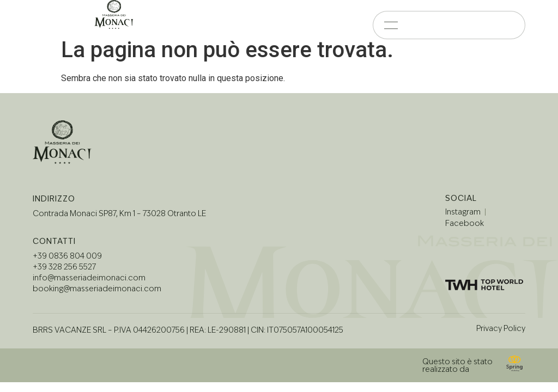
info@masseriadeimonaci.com (89, 276)
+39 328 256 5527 (64, 265)
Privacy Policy (501, 326)
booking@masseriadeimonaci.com (97, 287)
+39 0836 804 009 (67, 254)
